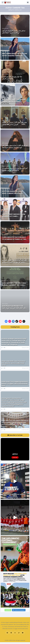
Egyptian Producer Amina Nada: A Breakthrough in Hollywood (13, 192)
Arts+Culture (5, 51)
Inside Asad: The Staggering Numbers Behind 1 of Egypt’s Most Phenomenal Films (15, 384)
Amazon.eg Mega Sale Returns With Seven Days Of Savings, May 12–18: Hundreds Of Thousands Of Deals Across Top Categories (14, 342)
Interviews (11, 189)
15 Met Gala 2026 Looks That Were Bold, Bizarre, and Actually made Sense (13, 363)
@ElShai (15, 454)
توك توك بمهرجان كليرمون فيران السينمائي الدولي (12, 78)
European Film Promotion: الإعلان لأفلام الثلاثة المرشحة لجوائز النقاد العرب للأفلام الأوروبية (15, 307)
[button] (3, 2)
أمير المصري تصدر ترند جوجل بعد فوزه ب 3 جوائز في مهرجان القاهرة (15, 169)
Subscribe (15, 457)
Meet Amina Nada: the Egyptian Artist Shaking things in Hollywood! (15, 55)
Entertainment (5, 28)
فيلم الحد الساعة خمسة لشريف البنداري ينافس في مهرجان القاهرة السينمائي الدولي (14, 261)
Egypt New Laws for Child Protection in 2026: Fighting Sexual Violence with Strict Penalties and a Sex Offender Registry (15, 424)
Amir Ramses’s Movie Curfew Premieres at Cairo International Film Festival (14, 215)
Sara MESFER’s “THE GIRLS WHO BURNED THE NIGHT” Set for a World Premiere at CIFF (14, 284)
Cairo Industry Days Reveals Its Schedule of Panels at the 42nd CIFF (14, 238)
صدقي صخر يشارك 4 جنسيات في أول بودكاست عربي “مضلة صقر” (14, 32)
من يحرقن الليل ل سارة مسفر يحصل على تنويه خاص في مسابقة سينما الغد (15, 146)
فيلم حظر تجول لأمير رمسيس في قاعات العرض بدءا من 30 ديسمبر (14, 123)
